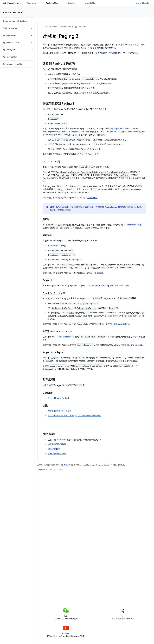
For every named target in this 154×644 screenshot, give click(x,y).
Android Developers (50, 27)
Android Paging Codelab (131, 345)
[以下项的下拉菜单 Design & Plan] (61, 3)
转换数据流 (98, 273)
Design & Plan (66, 27)
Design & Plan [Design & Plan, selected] (52, 3)
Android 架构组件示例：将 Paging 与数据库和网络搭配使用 (74, 416)
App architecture (13, 13)
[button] (15, 21)
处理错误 (66, 210)
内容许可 (62, 465)
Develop (71, 3)
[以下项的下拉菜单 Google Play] (99, 3)
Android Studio (142, 3)
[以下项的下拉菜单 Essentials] (39, 3)
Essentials (31, 3)
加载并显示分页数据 (111, 53)
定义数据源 (92, 198)
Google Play (91, 3)
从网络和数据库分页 (57, 454)
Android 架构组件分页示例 (60, 411)
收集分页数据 (54, 449)
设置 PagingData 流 (121, 324)
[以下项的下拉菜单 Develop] (79, 3)
